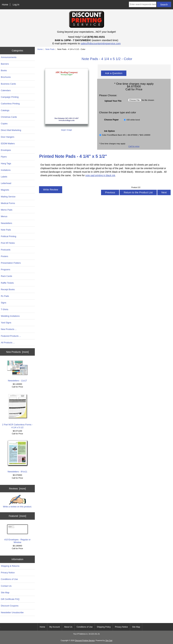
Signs (4, 303)
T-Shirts (5, 309)
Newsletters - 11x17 (17, 371)
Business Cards (8, 84)
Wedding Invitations (10, 316)
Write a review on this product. (17, 501)
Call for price (134, 146)
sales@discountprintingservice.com (101, 43)
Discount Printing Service (85, 641)
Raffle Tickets (7, 283)
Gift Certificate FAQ (10, 599)
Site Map (5, 593)
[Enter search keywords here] (143, 4)
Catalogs (5, 110)
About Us (68, 627)
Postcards (6, 250)
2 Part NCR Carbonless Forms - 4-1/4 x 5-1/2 (17, 411)
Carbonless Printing (10, 104)
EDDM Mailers (8, 143)
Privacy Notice (8, 573)
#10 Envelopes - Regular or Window (17, 534)
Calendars (6, 90)
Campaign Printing (10, 97)
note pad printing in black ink (100, 175)
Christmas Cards (9, 117)
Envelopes (6, 150)
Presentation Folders (11, 263)
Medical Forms (8, 203)
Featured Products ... (11, 336)
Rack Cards (7, 276)
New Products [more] (17, 352)
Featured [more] (17, 516)
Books (4, 70)
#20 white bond (133, 120)
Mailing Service (8, 197)
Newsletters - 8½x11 (17, 456)
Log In (16, 5)
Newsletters (7, 223)
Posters (4, 256)
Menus (4, 216)
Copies (4, 124)
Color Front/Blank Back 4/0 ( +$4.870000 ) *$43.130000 (126, 135)
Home (5, 5)
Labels (4, 177)
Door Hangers (8, 137)
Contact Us (6, 586)
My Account (55, 627)
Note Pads (50, 49)
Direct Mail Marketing (11, 130)
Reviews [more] (17, 489)
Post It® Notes (8, 243)
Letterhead (6, 183)
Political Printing (9, 236)
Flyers (4, 157)
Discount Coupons (10, 606)
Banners (5, 64)
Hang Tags (6, 163)
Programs (5, 269)
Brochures (6, 77)
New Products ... (9, 329)
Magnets (5, 190)
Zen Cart (109, 641)
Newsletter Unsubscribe (12, 612)
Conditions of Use (9, 579)
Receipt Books (8, 289)
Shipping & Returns (10, 566)
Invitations (6, 170)
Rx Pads (5, 296)
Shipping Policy (104, 627)
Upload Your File (113, 101)
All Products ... (8, 343)
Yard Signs (6, 323)
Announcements (9, 57)
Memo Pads (7, 210)
